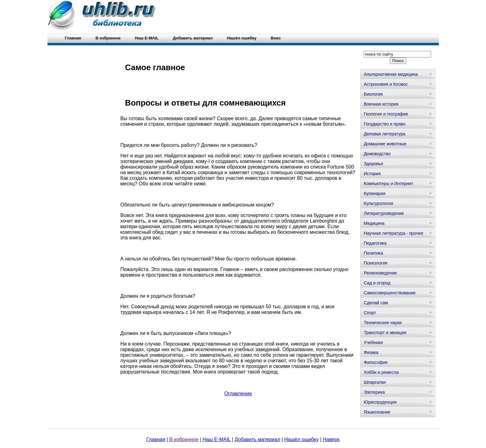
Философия (375, 362)
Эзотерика (374, 392)
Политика (373, 253)
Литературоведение (384, 213)
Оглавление (238, 394)
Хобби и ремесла (381, 372)
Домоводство (377, 154)
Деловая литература (384, 134)
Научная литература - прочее (393, 233)
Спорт (370, 313)
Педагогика (375, 243)
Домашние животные (385, 144)
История (372, 174)
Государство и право (384, 124)
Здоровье (373, 164)
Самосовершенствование (390, 293)
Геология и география (386, 114)
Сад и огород (377, 283)
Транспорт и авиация (385, 333)
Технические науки (383, 323)
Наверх (331, 439)
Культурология (378, 203)
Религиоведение (380, 273)
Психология (375, 263)
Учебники (373, 342)
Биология (373, 94)
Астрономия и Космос (386, 84)
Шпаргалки (375, 382)
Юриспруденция (380, 402)
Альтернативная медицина (391, 74)
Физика (371, 352)
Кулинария (375, 193)
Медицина (374, 223)
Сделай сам (376, 303)
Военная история (381, 104)
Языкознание (377, 412)
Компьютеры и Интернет (388, 183)
